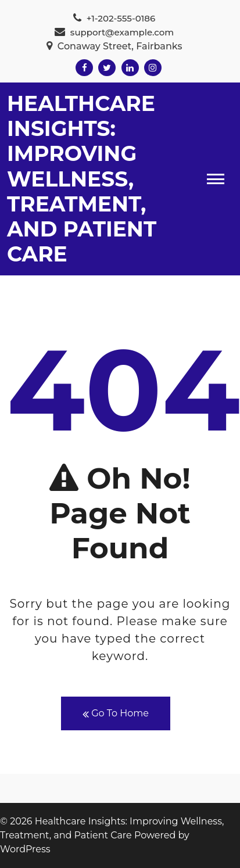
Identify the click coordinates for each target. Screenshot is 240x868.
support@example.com (114, 32)
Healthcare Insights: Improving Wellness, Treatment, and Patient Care (82, 179)
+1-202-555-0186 (114, 18)
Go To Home (116, 714)
